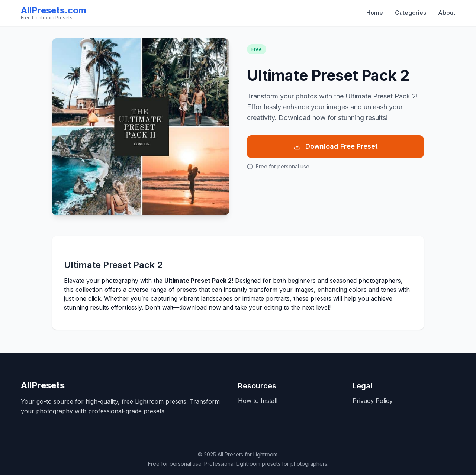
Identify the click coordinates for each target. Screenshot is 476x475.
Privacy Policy (373, 401)
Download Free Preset (336, 146)
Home (375, 13)
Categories (411, 13)
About (447, 13)
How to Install (258, 401)
